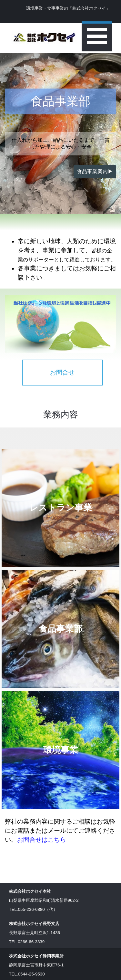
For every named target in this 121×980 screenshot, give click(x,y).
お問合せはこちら (42, 840)
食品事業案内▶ (95, 171)
